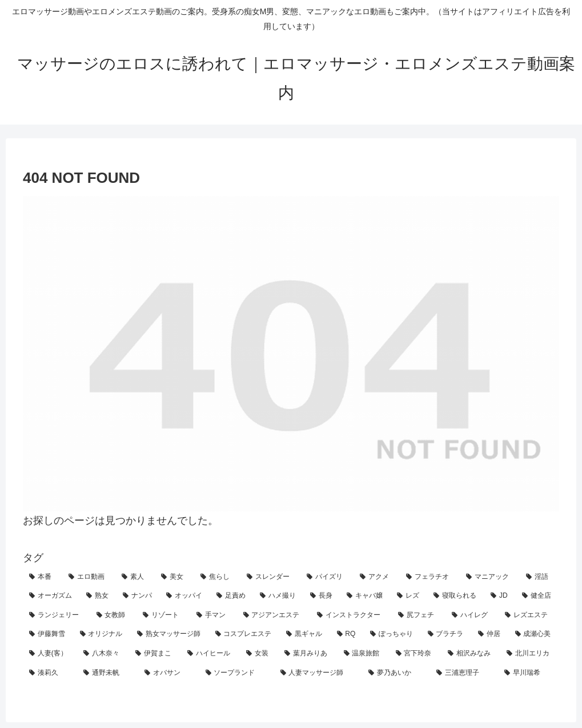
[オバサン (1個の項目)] (169, 673)
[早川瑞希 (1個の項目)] (529, 673)
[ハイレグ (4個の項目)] (472, 615)
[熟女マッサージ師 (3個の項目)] (170, 634)
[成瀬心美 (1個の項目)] (534, 634)
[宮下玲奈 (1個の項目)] (416, 654)
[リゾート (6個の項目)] (163, 615)
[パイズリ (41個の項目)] (327, 577)
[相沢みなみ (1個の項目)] (471, 654)
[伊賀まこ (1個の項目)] (155, 654)
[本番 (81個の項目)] (43, 577)
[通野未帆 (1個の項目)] (108, 673)
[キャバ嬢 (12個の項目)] (366, 596)
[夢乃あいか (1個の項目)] (396, 673)
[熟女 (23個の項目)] (98, 596)
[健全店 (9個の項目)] (537, 596)
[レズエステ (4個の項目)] (529, 615)
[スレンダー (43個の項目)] (270, 577)
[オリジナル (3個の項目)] (103, 634)
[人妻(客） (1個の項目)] (50, 654)
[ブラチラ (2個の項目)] (447, 634)
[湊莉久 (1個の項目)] (50, 673)
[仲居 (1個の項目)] (490, 634)
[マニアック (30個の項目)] (490, 577)
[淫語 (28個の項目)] (539, 577)
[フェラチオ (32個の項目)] (430, 577)
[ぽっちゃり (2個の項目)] (393, 634)
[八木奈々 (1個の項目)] (103, 654)
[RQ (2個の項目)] (348, 634)
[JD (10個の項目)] (500, 596)
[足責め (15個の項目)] (232, 596)
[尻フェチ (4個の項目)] (419, 615)
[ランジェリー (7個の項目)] (57, 615)
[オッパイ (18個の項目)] (185, 596)
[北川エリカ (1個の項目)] (530, 654)
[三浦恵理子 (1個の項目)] (464, 673)
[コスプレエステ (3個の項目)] (245, 634)
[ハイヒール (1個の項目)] (210, 654)
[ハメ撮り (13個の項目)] (279, 596)
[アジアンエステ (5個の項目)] (274, 615)
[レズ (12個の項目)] (409, 596)
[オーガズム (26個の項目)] (51, 596)
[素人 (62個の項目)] (135, 577)
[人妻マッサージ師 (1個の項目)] (318, 673)
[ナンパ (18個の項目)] (138, 596)
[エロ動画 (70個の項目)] (89, 577)
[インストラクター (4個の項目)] (351, 615)
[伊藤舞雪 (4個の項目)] (48, 634)
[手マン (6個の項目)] (214, 615)
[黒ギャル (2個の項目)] (305, 634)
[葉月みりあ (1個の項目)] (308, 654)
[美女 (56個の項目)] (174, 577)
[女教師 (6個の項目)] (114, 615)
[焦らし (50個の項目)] (217, 577)
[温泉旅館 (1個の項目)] (364, 654)
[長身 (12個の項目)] (322, 596)
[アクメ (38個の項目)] (377, 577)
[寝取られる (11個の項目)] (456, 596)
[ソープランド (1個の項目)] (237, 673)
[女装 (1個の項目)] (259, 654)
